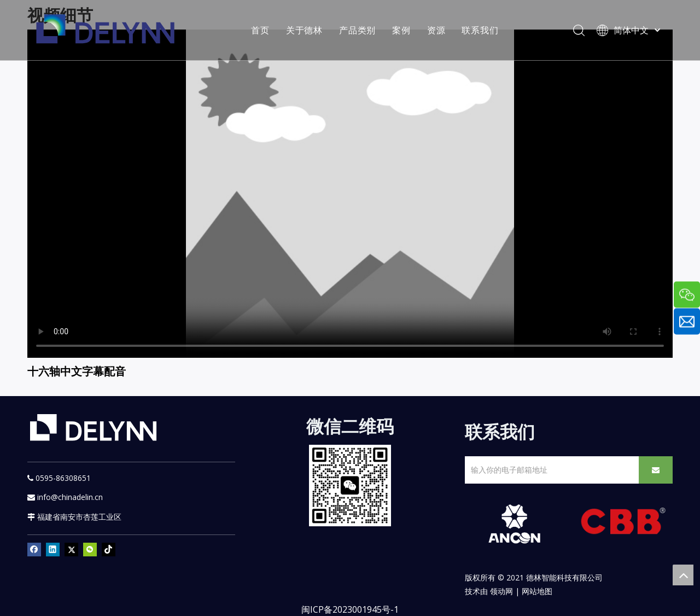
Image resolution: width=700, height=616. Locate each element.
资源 (436, 30)
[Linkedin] (53, 549)
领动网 (501, 591)
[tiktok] (109, 549)
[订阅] (656, 470)
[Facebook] (34, 549)
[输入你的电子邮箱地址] (550, 470)
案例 (401, 30)
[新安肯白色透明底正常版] (514, 524)
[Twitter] (71, 549)
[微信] (90, 549)
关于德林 (304, 30)
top (683, 575)
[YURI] (350, 486)
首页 (260, 30)
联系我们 (480, 30)
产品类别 (357, 30)
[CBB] (623, 524)
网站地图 (537, 591)
